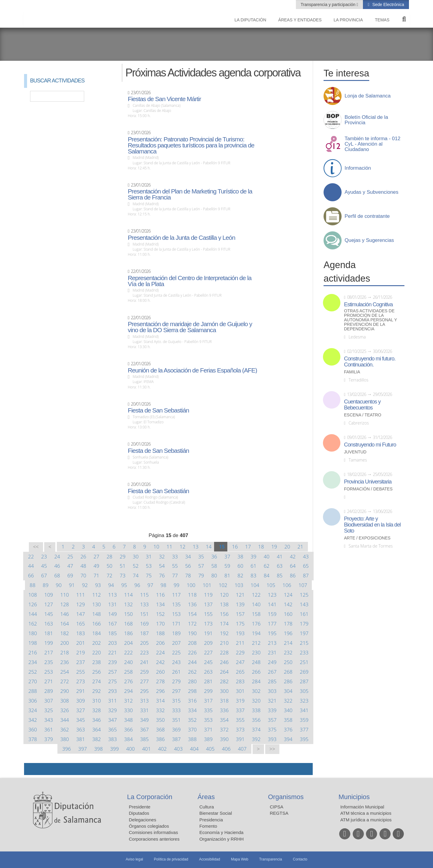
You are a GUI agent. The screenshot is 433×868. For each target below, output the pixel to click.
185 (113, 633)
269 (304, 672)
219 (81, 652)
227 (208, 652)
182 (64, 633)
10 (156, 547)
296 (160, 691)
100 (191, 585)
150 (129, 614)
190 (192, 633)
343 (49, 720)
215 (304, 643)
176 (256, 624)
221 (113, 652)
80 (214, 575)
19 (274, 547)
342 (33, 720)
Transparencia (271, 859)
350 (160, 720)
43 (306, 556)
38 (240, 556)
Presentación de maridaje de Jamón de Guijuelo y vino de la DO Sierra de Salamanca (190, 327)
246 (224, 662)
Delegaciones (143, 820)
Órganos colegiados (149, 826)
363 (81, 729)
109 (49, 595)
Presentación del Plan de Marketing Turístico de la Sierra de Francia (190, 194)
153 (176, 614)
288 (33, 691)
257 (113, 672)
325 (49, 710)
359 (304, 720)
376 (288, 729)
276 (129, 681)
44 (31, 566)
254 (64, 672)
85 (279, 575)
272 (64, 681)
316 (192, 701)
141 (272, 604)
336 (224, 710)
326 (64, 710)
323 (304, 701)
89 (46, 585)
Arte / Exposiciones (367, 538)
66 (31, 575)
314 (160, 701)
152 (160, 614)
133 (144, 604)
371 (208, 729)
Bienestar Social (216, 813)
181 (49, 633)
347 (113, 720)
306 (33, 701)
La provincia (348, 20)
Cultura (207, 807)
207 (176, 643)
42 (293, 556)
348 (129, 720)
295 (144, 691)
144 (33, 614)
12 (182, 547)
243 (176, 662)
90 (59, 585)
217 (49, 652)
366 (129, 729)
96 (137, 585)
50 (110, 566)
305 (304, 691)
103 (239, 585)
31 (149, 556)
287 (304, 681)
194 (256, 633)
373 (240, 729)
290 (64, 691)
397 (83, 749)
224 (160, 652)
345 (81, 720)
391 (240, 739)
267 (272, 672)
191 (208, 633)
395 (304, 739)
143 (304, 604)
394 (288, 739)
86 (293, 575)
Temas (382, 20)
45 (44, 566)
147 (81, 614)
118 (192, 595)
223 (144, 652)
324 (33, 710)
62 (267, 566)
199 (49, 643)
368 (160, 729)
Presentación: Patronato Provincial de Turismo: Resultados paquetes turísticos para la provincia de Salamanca (191, 145)
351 (176, 720)
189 (176, 633)
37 (227, 556)
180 (33, 633)
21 (300, 547)
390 (224, 739)
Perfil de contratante (367, 216)
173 (208, 624)
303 (272, 691)
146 (64, 614)
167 (113, 624)
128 (64, 604)
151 (144, 614)
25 (70, 556)
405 (210, 749)
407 (242, 749)
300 (224, 691)
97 (150, 585)
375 (272, 729)
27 (96, 556)
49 (96, 566)
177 (272, 624)
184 (97, 633)
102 (223, 585)
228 (224, 652)
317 (208, 701)
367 (144, 729)
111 (81, 595)
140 (256, 604)
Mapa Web (240, 859)
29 (123, 556)
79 (201, 575)
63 (279, 566)
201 (81, 643)
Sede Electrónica (388, 5)
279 (176, 681)
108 (33, 595)
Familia (352, 372)
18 (261, 547)
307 (49, 701)
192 (224, 633)
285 (272, 681)
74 (136, 575)
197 (304, 633)
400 (130, 749)
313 (144, 701)
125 (304, 595)
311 (113, 701)
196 (288, 633)
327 (81, 710)
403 (178, 749)
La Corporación (150, 797)
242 (160, 662)
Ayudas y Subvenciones (372, 192)
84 (267, 575)
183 (81, 633)
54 (162, 566)
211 (240, 643)
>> (272, 749)
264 (224, 672)
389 (208, 739)
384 (129, 739)
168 (129, 624)
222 (129, 652)
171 (176, 624)
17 (248, 547)
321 (272, 701)
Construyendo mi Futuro (370, 445)
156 (224, 614)
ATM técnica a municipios (366, 813)
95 (124, 585)
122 (256, 595)
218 (64, 652)
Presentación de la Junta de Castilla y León (181, 238)
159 (272, 614)
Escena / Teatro (363, 415)
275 (113, 681)
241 (144, 662)
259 (144, 672)
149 (113, 614)
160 (288, 614)
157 (240, 614)
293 (113, 691)
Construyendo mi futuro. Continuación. (370, 362)
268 (288, 672)
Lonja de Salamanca (368, 96)
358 (288, 720)
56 (188, 566)
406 (226, 749)
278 (160, 681)
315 (176, 701)
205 (144, 643)
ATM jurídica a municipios (366, 820)
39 (253, 556)
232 (288, 652)
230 (256, 652)
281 (208, 681)
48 (83, 566)
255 (81, 672)
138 (224, 604)
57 (201, 566)
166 (97, 624)
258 (129, 672)
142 (288, 604)
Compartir (32, 769)
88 (33, 585)
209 (208, 643)
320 (256, 701)
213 (272, 643)
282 (224, 681)
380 (64, 739)
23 (44, 556)
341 (304, 710)
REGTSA (279, 813)
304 (288, 691)
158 (256, 614)
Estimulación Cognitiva (368, 304)
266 (256, 672)
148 (97, 614)
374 (256, 729)
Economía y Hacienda (221, 832)
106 (287, 585)
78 (188, 575)
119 (208, 595)
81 (227, 575)
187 (144, 633)
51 (123, 566)
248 (256, 662)
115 (144, 595)
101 (207, 585)
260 (160, 672)
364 (97, 729)
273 (81, 681)
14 (209, 547)
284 (256, 681)
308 (64, 701)
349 (144, 720)
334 (192, 710)
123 (272, 595)
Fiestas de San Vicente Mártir (164, 99)
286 (288, 681)
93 (98, 585)
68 (57, 575)
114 (129, 595)
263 (208, 672)
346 (97, 720)
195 (272, 633)
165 (81, 624)
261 (176, 672)
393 (272, 739)
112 (97, 595)
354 (224, 720)
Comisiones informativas (154, 832)
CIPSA (276, 807)
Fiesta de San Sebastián (158, 410)
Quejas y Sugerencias (369, 240)
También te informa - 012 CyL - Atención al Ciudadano (373, 144)
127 (49, 604)
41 (279, 556)
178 (288, 624)
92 (85, 585)
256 (97, 672)
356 (256, 720)
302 (256, 691)
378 (33, 739)
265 (240, 672)
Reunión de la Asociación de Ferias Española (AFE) (192, 370)
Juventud (355, 452)
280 (192, 681)
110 (64, 595)
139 (240, 604)
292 (97, 691)
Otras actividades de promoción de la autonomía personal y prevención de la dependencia (370, 320)
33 (175, 556)
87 (306, 575)
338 (256, 710)
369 (176, 729)
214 (288, 643)
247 (240, 662)
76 (162, 575)
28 (110, 556)
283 (240, 681)
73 (123, 575)
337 (240, 710)
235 (49, 662)
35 (201, 556)
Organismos (286, 797)
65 (306, 566)
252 (33, 672)
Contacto (300, 859)
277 (144, 681)
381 (81, 739)
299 (208, 691)
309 (81, 701)
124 (288, 595)
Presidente (140, 807)
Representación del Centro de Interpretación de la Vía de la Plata (190, 281)
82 (240, 575)
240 (129, 662)
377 (304, 729)
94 (111, 585)
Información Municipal (362, 807)
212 (256, 643)
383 (113, 739)
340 (288, 710)
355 (240, 720)
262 (192, 672)
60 (240, 566)
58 (214, 566)
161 (304, 614)
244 (192, 662)
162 (33, 624)
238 (97, 662)
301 (240, 691)
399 (114, 749)
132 (129, 604)
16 (235, 547)
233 (304, 652)
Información (358, 168)
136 (192, 604)
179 (304, 624)
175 (240, 624)
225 (176, 652)
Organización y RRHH (222, 839)
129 (81, 604)
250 (288, 662)
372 (224, 729)
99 (176, 585)
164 (64, 624)
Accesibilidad (210, 859)
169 (144, 624)
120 (224, 595)
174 (224, 624)
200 (64, 643)
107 (303, 585)
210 (224, 643)
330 (129, 710)
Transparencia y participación (329, 5)
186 (129, 633)
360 (33, 729)
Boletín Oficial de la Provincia (366, 120)
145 (49, 614)
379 (49, 739)
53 (149, 566)
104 (255, 585)
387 (176, 739)
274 (97, 681)
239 (113, 662)
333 (176, 710)
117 (176, 595)
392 (256, 739)
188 (160, 633)
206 (160, 643)
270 (33, 681)
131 (113, 604)
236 (64, 662)
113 (113, 595)
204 (129, 643)
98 (163, 585)
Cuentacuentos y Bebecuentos (362, 405)
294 (129, 691)
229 (240, 652)
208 (192, 643)
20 (287, 547)
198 (33, 643)
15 (222, 547)
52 (136, 566)
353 (208, 720)
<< (36, 547)
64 (293, 566)
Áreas (206, 797)
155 (208, 614)
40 (267, 556)
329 (113, 710)
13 (196, 547)
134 (160, 604)
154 (192, 614)
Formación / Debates (368, 489)
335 (208, 710)
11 (169, 547)
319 (240, 701)
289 (49, 691)
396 (67, 749)
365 (113, 729)
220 (97, 652)
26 (83, 556)
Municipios (354, 797)
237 (81, 662)
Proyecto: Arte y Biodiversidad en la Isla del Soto (372, 525)
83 (253, 575)
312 (129, 701)
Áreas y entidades (300, 20)
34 (188, 556)
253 (49, 672)
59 (227, 566)
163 (49, 624)
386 (160, 739)
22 (31, 556)
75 (149, 575)
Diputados (139, 813)
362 (64, 729)
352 (192, 720)
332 (160, 710)
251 (304, 662)
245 (208, 662)
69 (70, 575)
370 (192, 729)
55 (175, 566)
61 (253, 566)
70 (83, 575)
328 (97, 710)
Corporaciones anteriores (154, 839)
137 (208, 604)
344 (64, 720)
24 (57, 556)
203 (113, 643)
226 (192, 652)
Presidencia (211, 820)
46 (57, 566)
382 (97, 739)
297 (176, 691)
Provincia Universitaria (368, 482)
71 (96, 575)
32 (162, 556)
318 (224, 701)
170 (160, 624)
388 (192, 739)
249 (272, 662)
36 (214, 556)
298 (192, 691)
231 (272, 652)
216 (33, 652)
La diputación (250, 20)
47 (70, 566)
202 (97, 643)
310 (97, 701)
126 (33, 604)
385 (144, 739)
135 (176, 604)
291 (81, 691)
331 (144, 710)
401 (147, 749)
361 (49, 729)
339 (272, 710)
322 (288, 701)
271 (49, 681)
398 (98, 749)
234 (33, 662)
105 (271, 585)
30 (136, 556)
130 (97, 604)
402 (163, 749)
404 (194, 749)
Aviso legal (134, 859)
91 (72, 585)
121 (240, 595)
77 (175, 575)
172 (192, 624)
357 (272, 720)
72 (110, 575)
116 (160, 595)
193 (240, 633)
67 (44, 575)
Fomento (208, 826)
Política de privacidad (171, 859)
